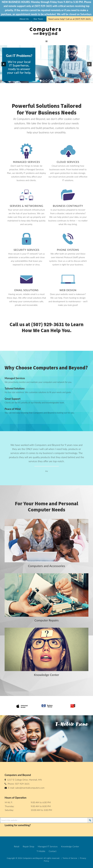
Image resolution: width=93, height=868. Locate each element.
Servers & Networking (27, 206)
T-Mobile (41, 851)
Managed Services (26, 162)
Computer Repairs (47, 620)
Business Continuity (68, 206)
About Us (24, 19)
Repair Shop (28, 846)
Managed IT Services (48, 846)
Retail (17, 846)
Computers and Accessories (46, 566)
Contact (53, 851)
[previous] (4, 64)
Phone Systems (68, 250)
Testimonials (37, 22)
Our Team (38, 19)
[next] (89, 64)
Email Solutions (26, 290)
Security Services (26, 250)
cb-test (46, 31)
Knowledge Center (46, 675)
